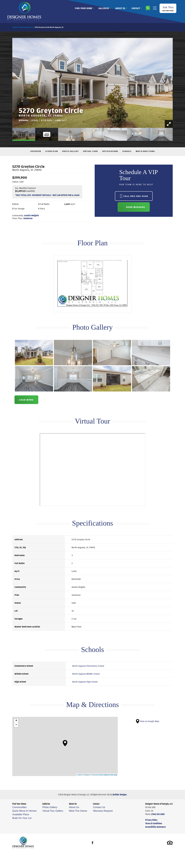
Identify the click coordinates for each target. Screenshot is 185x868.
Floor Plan (52, 151)
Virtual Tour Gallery (53, 811)
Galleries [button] (104, 8)
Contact (96, 804)
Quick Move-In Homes (24, 811)
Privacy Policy (151, 820)
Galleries (46, 804)
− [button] (16, 725)
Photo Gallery (70, 151)
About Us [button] (120, 8)
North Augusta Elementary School (88, 666)
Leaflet (79, 775)
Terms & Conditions (154, 823)
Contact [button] (136, 8)
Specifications (110, 151)
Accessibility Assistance (155, 827)
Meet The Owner (78, 811)
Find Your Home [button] (84, 8)
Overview (36, 151)
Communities (19, 807)
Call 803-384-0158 (136, 196)
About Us (73, 804)
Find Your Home (19, 804)
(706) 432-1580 (158, 814)
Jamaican (28, 218)
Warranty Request (103, 811)
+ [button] (16, 721)
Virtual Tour (90, 151)
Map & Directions (145, 151)
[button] (148, 9)
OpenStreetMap (98, 775)
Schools (127, 151)
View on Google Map (147, 721)
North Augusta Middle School (86, 674)
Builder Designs (120, 794)
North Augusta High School (85, 682)
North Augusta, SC (26, 27)
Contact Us (99, 807)
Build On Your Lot (22, 818)
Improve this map (110, 775)
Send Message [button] (136, 207)
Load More (26, 400)
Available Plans (21, 814)
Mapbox (87, 775)
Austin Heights (32, 215)
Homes (15, 27)
